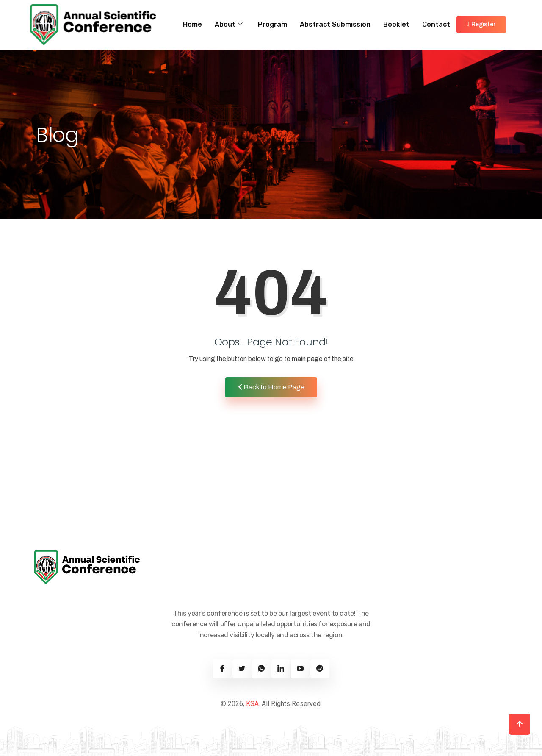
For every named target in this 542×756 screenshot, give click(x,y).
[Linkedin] (281, 669)
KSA (252, 704)
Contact (436, 24)
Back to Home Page (271, 387)
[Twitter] (242, 669)
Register (481, 24)
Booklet (396, 24)
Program (272, 24)
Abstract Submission (335, 24)
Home (192, 24)
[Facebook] (223, 669)
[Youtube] (300, 669)
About (229, 25)
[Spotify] (320, 669)
